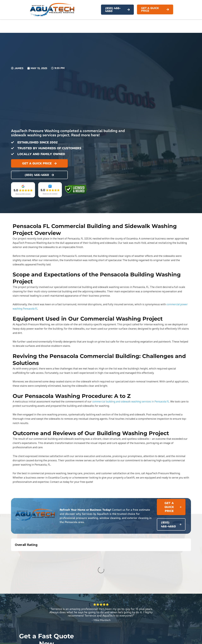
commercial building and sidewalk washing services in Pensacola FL (132, 402)
